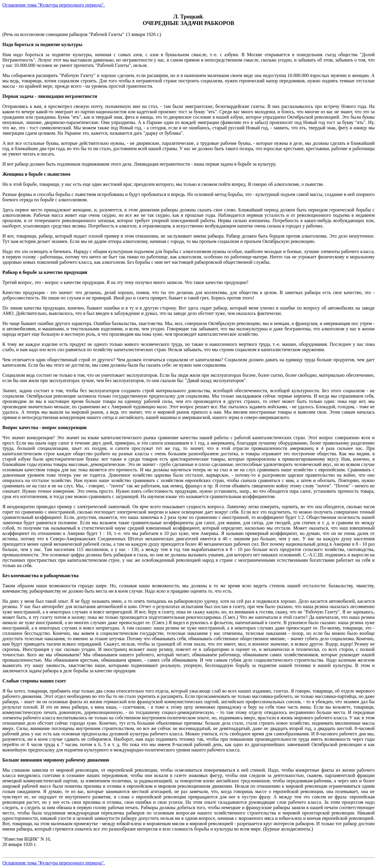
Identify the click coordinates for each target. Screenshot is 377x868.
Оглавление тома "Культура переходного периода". (54, 5)
